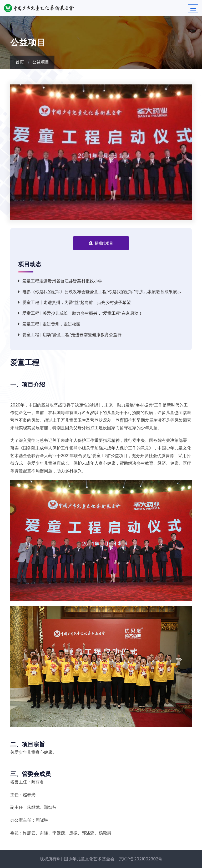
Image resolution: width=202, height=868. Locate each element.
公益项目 (41, 62)
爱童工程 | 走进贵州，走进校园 (51, 324)
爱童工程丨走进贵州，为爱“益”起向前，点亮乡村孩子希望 (77, 302)
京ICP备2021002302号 (141, 859)
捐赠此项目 (101, 243)
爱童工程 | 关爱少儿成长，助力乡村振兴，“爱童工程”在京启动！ (82, 313)
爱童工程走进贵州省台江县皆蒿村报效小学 (62, 281)
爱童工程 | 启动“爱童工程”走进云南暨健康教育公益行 (72, 335)
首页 (20, 62)
